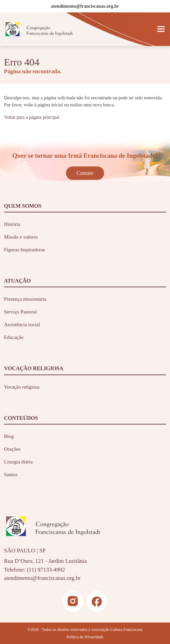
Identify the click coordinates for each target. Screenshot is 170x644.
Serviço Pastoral (20, 312)
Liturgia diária (18, 462)
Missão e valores (21, 237)
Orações (12, 449)
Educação (14, 337)
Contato (85, 173)
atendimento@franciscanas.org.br (42, 578)
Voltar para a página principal (32, 117)
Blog (9, 436)
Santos (11, 475)
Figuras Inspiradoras (25, 250)
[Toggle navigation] (161, 29)
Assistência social (22, 325)
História (12, 224)
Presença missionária (25, 299)
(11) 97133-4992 (46, 570)
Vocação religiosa (22, 387)
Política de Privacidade (85, 637)
